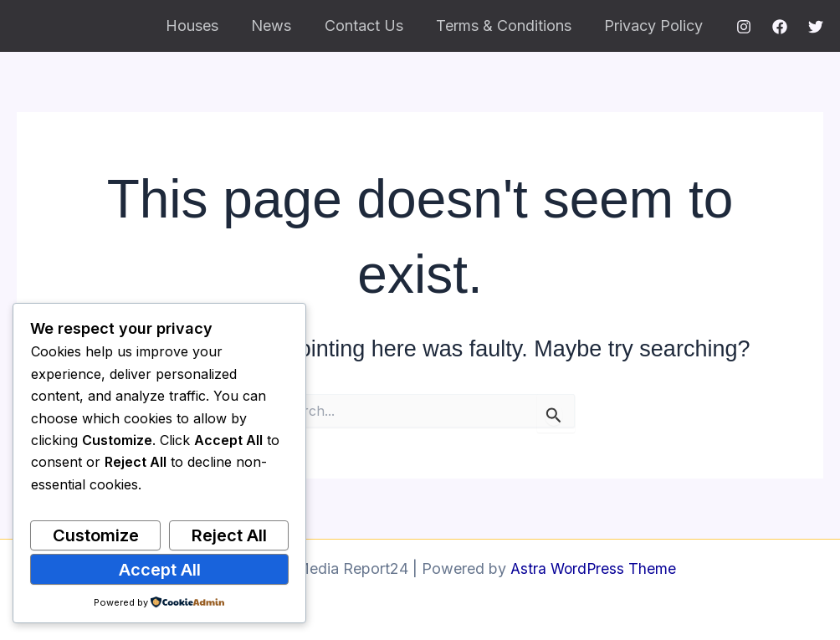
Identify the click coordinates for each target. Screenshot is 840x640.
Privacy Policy (655, 26)
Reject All (229, 535)
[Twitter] (816, 27)
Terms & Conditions (508, 26)
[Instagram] (744, 27)
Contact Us (371, 26)
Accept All (160, 570)
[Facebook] (780, 27)
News (281, 26)
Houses (205, 26)
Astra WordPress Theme (593, 568)
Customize (96, 535)
